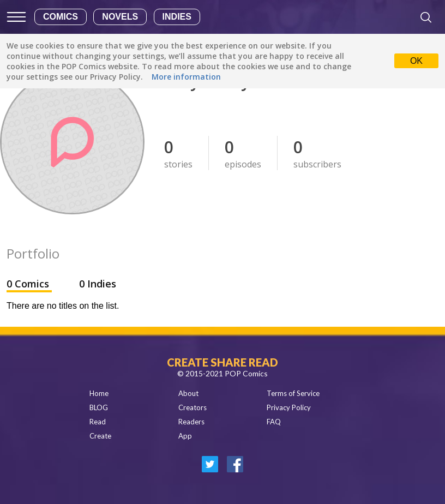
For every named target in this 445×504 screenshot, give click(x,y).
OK (416, 61)
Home (99, 393)
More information (186, 77)
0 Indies (98, 284)
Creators (193, 407)
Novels (120, 17)
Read (98, 422)
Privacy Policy (289, 407)
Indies (177, 17)
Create (100, 436)
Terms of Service (293, 393)
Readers (191, 422)
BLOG (99, 407)
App (185, 436)
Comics (61, 17)
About (188, 393)
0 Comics (29, 284)
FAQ (274, 422)
